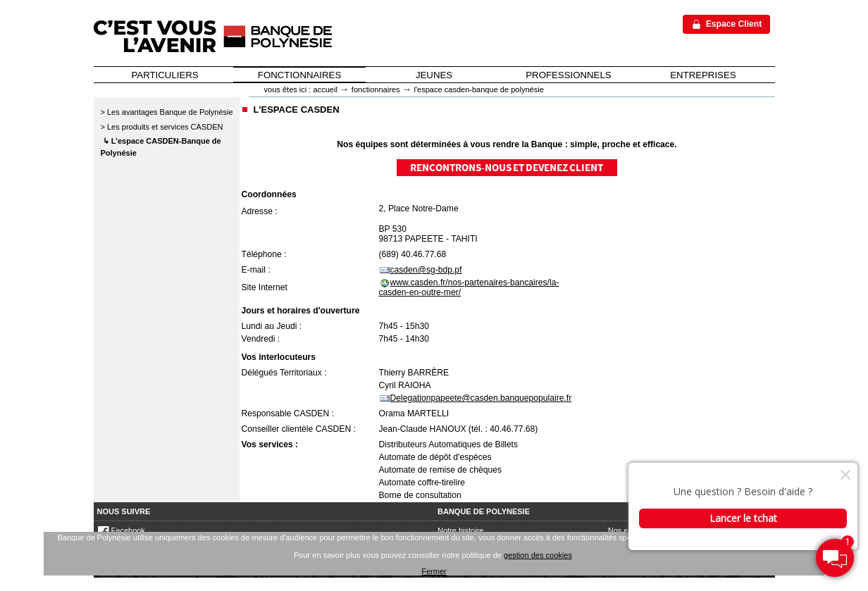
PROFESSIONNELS (568, 75)
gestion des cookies (538, 555)
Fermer (434, 571)
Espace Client (734, 24)
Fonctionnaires (376, 89)
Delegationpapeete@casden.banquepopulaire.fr (481, 398)
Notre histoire (460, 530)
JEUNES (434, 75)
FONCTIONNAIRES (299, 75)
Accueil (325, 89)
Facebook (121, 530)
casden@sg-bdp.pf (426, 270)
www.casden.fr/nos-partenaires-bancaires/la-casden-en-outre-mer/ (469, 287)
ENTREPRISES (703, 75)
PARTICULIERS (165, 75)
